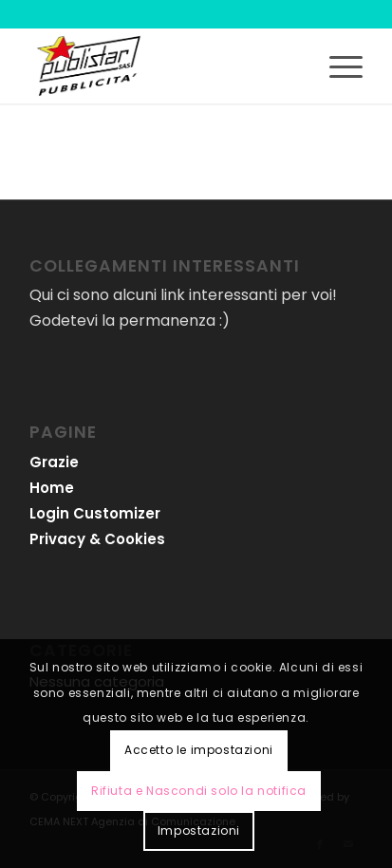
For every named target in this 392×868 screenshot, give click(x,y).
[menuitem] (336, 66)
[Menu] (336, 66)
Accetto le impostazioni (199, 750)
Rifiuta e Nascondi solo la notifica (199, 791)
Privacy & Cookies (97, 539)
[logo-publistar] (163, 66)
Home (52, 488)
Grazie (54, 462)
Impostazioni (199, 830)
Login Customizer (95, 513)
